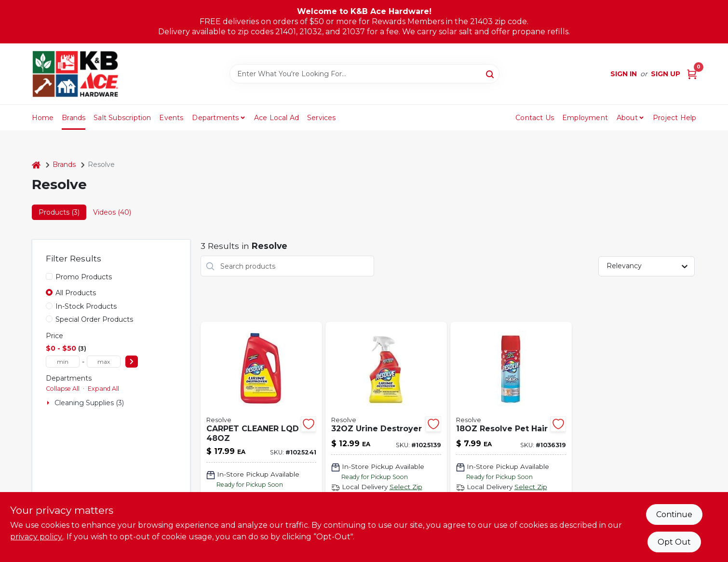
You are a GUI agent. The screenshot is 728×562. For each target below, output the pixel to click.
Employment (585, 118)
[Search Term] (364, 74)
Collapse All (63, 389)
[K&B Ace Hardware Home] (75, 74)
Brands (74, 118)
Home (43, 118)
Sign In (624, 74)
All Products (76, 293)
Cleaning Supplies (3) (89, 403)
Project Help (674, 118)
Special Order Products (94, 319)
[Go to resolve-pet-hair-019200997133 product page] (511, 440)
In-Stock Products (86, 306)
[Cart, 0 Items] (692, 74)
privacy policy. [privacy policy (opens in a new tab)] (37, 537)
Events (171, 118)
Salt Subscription (122, 118)
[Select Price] (132, 362)
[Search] (491, 73)
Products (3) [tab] (59, 212)
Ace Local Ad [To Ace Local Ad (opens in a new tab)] (276, 118)
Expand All (103, 389)
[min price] (63, 362)
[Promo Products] (49, 276)
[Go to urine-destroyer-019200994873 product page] (386, 440)
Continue (674, 514)
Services (322, 118)
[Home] (36, 165)
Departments (215, 118)
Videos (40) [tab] (112, 212)
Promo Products (84, 277)
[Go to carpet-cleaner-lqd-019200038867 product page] (261, 440)
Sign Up (666, 74)
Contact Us (535, 118)
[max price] (104, 362)
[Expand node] (49, 403)
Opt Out (674, 542)
